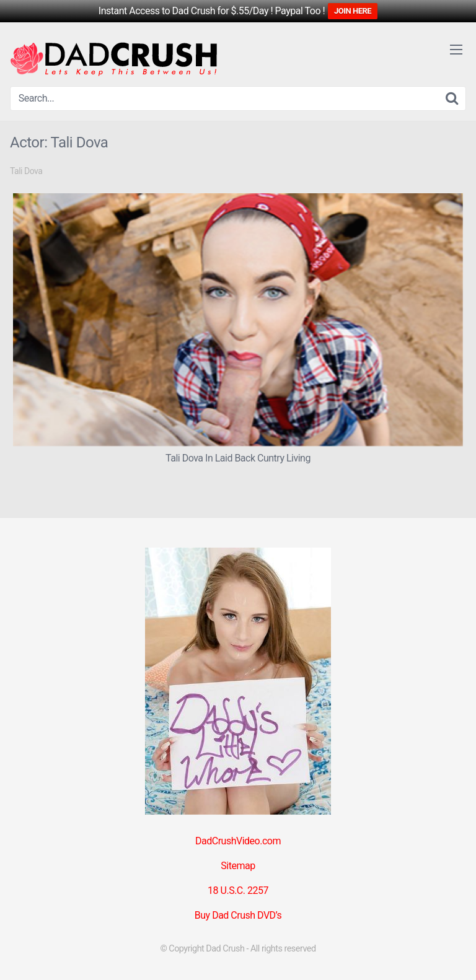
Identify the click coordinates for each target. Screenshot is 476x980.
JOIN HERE (353, 11)
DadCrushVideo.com (238, 841)
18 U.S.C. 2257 (238, 890)
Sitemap (238, 866)
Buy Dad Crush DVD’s (238, 915)
